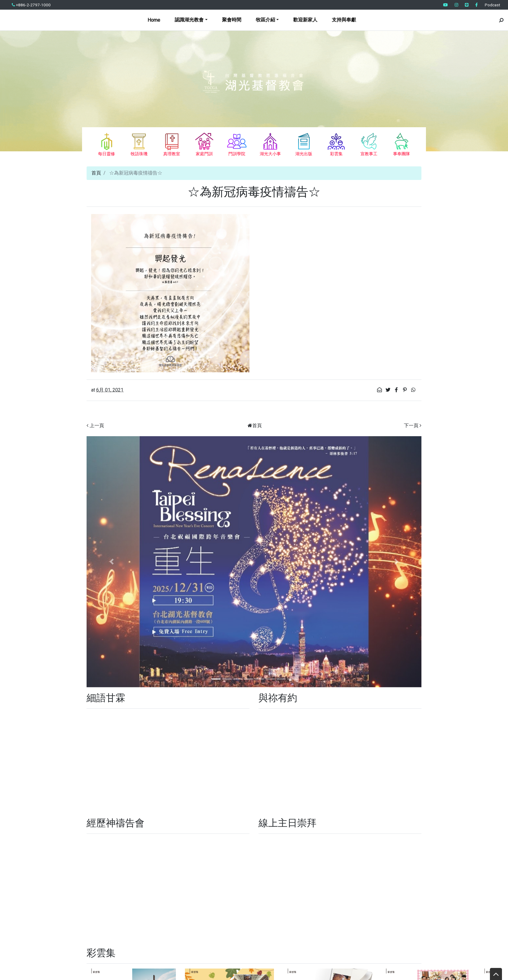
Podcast (492, 5)
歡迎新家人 (305, 20)
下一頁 (411, 425)
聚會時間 (232, 20)
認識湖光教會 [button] (189, 20)
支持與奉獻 (344, 20)
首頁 (96, 173)
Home (154, 20)
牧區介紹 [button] (265, 20)
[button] (112, 562)
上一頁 (97, 425)
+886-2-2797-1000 (31, 5)
